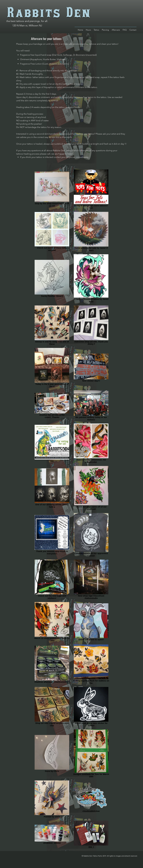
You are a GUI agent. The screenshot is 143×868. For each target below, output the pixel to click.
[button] (125, 30)
